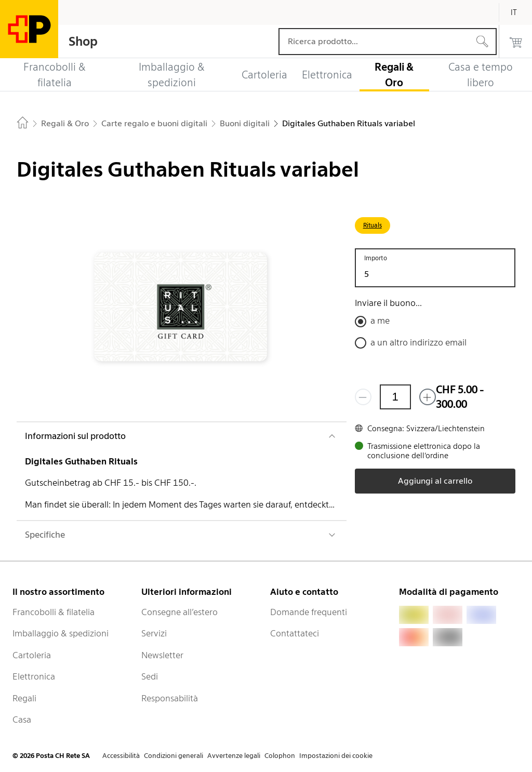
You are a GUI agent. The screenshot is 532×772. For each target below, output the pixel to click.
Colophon (280, 756)
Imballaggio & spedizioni (61, 633)
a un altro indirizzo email (418, 342)
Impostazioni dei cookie (336, 756)
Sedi (150, 676)
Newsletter (162, 655)
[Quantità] (395, 397)
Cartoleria (32, 655)
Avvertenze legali (234, 756)
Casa (22, 720)
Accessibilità (121, 756)
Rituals (373, 225)
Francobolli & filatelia (54, 612)
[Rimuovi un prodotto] (363, 397)
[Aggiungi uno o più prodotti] (428, 397)
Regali (24, 698)
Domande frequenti (309, 612)
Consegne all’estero (179, 612)
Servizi (154, 633)
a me (380, 321)
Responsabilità (170, 698)
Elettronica (34, 676)
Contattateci (295, 633)
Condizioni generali (174, 756)
